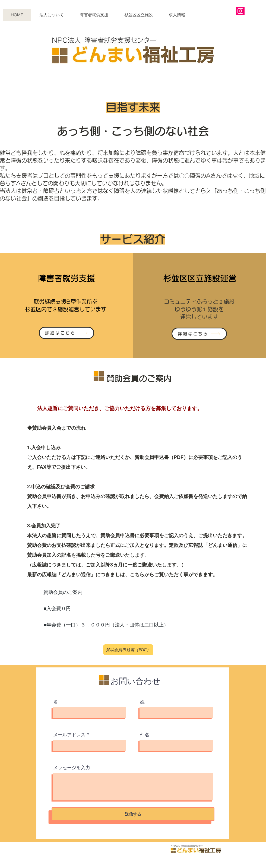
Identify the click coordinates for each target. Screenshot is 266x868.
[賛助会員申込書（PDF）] (128, 650)
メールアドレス (69, 735)
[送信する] (133, 814)
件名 (145, 735)
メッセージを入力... (74, 768)
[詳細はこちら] (66, 333)
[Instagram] (240, 11)
